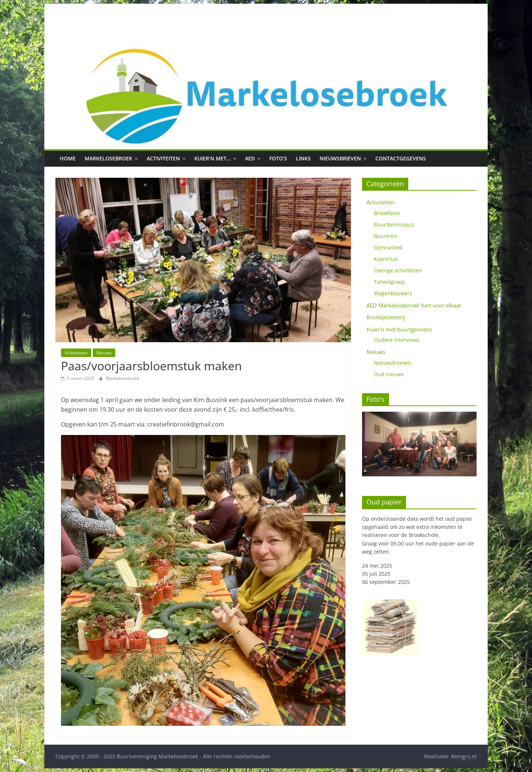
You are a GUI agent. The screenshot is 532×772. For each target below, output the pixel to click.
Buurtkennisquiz (394, 225)
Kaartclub (386, 259)
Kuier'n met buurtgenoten (399, 329)
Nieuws (104, 353)
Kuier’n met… (212, 158)
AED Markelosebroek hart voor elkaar (414, 305)
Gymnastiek (388, 247)
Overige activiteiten (398, 270)
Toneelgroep (389, 282)
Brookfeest (387, 213)
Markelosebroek (108, 158)
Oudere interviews (397, 340)
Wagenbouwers (393, 293)
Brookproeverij (386, 317)
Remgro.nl (464, 756)
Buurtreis (386, 236)
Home (68, 158)
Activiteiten (163, 158)
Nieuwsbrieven (340, 158)
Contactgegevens (401, 158)
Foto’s (278, 158)
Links (303, 158)
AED (250, 158)
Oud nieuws (389, 374)
